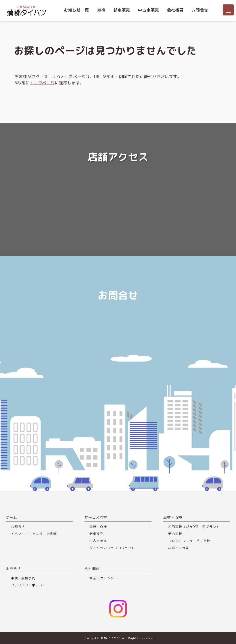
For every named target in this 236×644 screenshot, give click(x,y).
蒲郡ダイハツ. (111, 638)
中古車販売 (149, 10)
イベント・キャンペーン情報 (34, 534)
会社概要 (175, 10)
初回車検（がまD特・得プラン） (194, 527)
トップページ (42, 83)
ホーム (12, 517)
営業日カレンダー (103, 578)
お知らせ (18, 527)
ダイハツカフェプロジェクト (112, 548)
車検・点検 (98, 527)
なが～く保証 (179, 548)
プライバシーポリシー (28, 585)
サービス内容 (96, 517)
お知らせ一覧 (76, 10)
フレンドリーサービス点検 (189, 541)
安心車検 (175, 534)
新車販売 (122, 10)
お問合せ (200, 10)
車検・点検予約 (23, 578)
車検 (101, 10)
